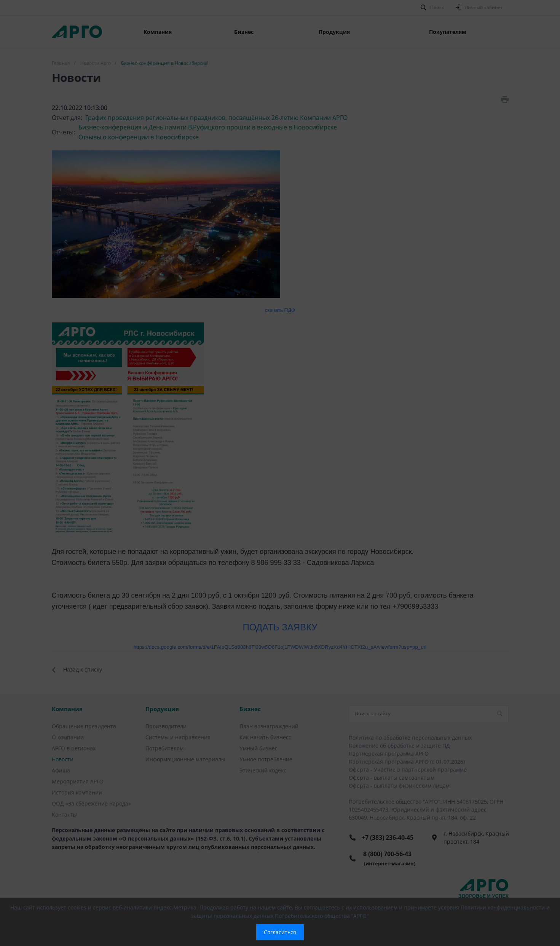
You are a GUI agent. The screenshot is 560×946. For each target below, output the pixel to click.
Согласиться (280, 932)
